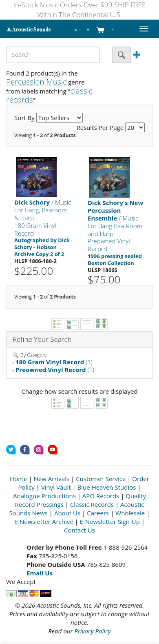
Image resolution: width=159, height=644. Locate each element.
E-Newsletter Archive (44, 521)
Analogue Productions (44, 496)
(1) (54, 362)
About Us (67, 513)
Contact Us (79, 530)
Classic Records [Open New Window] (92, 504)
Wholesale (130, 513)
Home (18, 479)
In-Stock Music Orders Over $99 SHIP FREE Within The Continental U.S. (80, 10)
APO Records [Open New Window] (101, 496)
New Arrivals (52, 479)
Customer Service (101, 479)
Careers (98, 513)
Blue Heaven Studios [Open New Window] (107, 487)
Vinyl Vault (56, 487)
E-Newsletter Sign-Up (110, 521)
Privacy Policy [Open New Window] (92, 631)
